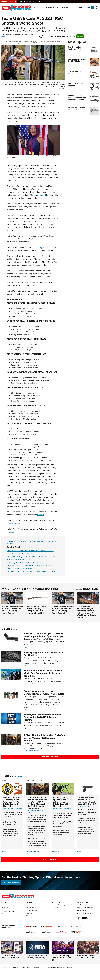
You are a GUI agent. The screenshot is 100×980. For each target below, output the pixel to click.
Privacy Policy (5, 968)
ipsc (13, 542)
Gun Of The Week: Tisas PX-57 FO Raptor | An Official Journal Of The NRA (87, 801)
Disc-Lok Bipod (58, 810)
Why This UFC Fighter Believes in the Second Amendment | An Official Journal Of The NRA (86, 830)
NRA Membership (82, 905)
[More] (18, 629)
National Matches (65, 8)
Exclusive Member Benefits (85, 908)
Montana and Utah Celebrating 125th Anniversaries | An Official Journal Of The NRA (11, 802)
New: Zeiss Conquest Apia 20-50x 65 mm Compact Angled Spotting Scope (44, 635)
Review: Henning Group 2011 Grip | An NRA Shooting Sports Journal (62, 824)
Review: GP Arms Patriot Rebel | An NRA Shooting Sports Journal (61, 833)
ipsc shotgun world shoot (39, 542)
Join (21, 2)
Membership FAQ (82, 910)
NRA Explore (55, 908)
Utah (20, 809)
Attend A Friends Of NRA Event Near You (86, 957)
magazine (11, 532)
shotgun (17, 542)
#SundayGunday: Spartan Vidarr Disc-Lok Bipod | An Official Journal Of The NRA (62, 802)
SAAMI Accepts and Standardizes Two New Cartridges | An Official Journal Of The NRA (10, 833)
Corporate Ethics (26, 968)
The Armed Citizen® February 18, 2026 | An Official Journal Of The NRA (12, 814)
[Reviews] (58, 851)
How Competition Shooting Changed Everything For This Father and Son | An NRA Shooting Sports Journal (86, 612)
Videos (79, 780)
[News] (6, 851)
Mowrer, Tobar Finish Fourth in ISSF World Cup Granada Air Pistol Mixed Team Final (43, 673)
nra (29, 810)
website (41, 515)
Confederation (13, 523)
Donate (32, 2)
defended (42, 195)
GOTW (89, 807)
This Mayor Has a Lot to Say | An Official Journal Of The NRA (87, 821)
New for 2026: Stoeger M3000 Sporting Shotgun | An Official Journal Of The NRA (37, 609)
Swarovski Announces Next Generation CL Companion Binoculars (44, 692)
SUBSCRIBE (11, 883)
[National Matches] (39, 851)
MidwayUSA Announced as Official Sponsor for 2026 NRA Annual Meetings (42, 717)
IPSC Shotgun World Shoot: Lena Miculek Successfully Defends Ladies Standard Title (31, 552)
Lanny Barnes (43, 247)
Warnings (36, 968)
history (30, 812)
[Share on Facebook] (37, 35)
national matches (37, 810)
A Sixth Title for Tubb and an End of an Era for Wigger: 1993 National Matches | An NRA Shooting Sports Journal (37, 803)
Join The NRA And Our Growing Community (37, 957)
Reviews (79, 8)
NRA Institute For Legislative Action (62, 905)
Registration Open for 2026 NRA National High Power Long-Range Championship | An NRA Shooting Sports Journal (37, 830)
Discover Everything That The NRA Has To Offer (61, 958)
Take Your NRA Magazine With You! (10, 957)
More (15, 629)
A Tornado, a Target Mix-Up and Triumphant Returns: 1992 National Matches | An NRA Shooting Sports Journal (37, 842)
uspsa (9, 542)
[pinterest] (46, 35)
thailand (51, 542)
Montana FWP (14, 809)
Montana (6, 809)
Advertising (5, 908)
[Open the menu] (93, 7)
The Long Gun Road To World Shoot (22, 562)
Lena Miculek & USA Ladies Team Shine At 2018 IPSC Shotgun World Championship (30, 567)
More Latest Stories (58, 757)
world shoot (25, 542)
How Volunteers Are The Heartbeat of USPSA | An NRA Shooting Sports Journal (12, 609)
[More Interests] (29, 776)
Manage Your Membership (85, 913)
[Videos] (82, 851)
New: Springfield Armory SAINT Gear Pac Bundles (43, 654)
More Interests (23, 776)
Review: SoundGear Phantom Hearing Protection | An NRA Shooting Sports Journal (62, 815)
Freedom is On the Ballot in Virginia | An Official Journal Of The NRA (87, 812)
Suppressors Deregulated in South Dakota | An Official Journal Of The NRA (12, 823)
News (36, 8)
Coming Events (48, 8)
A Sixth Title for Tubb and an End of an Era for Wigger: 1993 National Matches (44, 738)
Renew (26, 2)
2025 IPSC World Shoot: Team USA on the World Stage (31, 571)
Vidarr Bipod (68, 808)
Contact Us (5, 905)
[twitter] (41, 35)
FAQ (44, 968)
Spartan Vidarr (58, 808)
